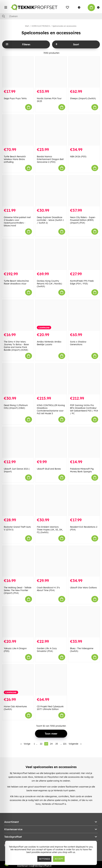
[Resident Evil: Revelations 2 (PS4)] (84, 501)
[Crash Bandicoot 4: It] (51, 561)
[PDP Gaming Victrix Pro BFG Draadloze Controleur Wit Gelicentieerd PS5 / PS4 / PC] (84, 379)
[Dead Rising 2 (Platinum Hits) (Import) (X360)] (18, 379)
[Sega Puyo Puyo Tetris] (18, 72)
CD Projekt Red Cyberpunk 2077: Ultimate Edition (50, 708)
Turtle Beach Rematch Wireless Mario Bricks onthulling (15, 159)
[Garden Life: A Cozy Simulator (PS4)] (51, 622)
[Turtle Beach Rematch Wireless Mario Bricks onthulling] (18, 130)
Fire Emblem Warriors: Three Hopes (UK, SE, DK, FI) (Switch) (50, 530)
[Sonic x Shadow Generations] (84, 315)
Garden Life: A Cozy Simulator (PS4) (47, 650)
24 (51, 744)
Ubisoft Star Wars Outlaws (83, 588)
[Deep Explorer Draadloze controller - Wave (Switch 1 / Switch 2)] (51, 191)
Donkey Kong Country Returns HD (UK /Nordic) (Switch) (49, 284)
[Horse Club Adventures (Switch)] (18, 680)
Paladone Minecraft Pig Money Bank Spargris (82, 470)
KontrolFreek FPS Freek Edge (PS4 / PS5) (82, 282)
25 (57, 744)
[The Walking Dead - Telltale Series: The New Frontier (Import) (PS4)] (18, 561)
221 (65, 744)
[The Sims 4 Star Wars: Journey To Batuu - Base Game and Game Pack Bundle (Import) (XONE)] (18, 315)
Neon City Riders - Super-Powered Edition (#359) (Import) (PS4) (83, 220)
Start (27, 26)
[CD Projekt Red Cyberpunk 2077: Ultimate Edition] (51, 680)
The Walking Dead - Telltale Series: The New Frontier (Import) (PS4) (18, 590)
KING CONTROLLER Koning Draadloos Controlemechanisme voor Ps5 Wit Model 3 (51, 409)
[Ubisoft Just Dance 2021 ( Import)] (18, 442)
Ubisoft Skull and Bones (49, 469)
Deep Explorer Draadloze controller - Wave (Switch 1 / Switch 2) (50, 220)
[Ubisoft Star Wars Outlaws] (84, 561)
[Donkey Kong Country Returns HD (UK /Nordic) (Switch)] (51, 255)
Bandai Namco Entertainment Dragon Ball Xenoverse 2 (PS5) (50, 159)
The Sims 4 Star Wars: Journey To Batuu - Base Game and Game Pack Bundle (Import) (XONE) (16, 346)
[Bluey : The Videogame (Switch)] (84, 622)
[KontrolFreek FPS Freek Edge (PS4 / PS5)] (84, 255)
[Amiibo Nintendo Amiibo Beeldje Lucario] (51, 315)
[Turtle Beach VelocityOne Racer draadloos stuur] (18, 255)
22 (41, 744)
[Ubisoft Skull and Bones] (51, 442)
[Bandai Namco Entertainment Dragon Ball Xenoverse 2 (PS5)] (51, 130)
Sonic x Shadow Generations (78, 343)
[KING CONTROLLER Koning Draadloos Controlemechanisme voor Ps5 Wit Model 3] (51, 379)
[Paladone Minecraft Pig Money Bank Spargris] (84, 442)
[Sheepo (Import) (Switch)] (84, 72)
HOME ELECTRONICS (41, 26)
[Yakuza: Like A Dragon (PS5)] (18, 622)
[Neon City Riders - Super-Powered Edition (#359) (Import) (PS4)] (84, 191)
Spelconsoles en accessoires (64, 26)
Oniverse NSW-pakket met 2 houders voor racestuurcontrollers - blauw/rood (17, 221)
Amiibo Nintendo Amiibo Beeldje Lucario (49, 343)
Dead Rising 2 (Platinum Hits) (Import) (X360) (16, 407)
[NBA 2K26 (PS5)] (84, 130)
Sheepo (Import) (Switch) (83, 98)
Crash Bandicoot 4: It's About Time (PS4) (48, 589)
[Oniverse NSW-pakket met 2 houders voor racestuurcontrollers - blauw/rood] (18, 191)
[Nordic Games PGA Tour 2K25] (51, 72)
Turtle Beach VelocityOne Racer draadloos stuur (16, 282)
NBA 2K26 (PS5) (78, 157)
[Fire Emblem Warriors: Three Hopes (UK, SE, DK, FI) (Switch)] (51, 501)
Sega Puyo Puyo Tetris (15, 98)
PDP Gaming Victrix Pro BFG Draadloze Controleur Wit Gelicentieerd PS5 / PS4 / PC (84, 409)
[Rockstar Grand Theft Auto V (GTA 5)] (18, 501)
